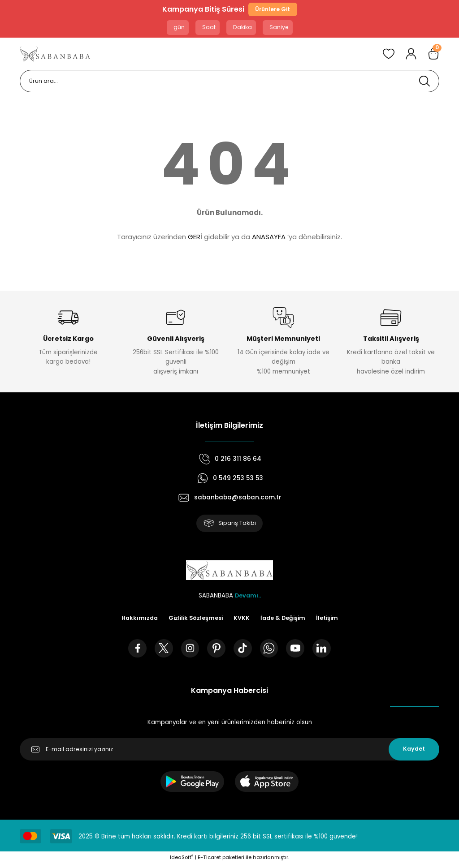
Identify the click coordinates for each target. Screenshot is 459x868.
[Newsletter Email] (229, 753)
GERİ (195, 238)
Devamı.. (248, 598)
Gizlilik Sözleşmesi (195, 621)
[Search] (229, 82)
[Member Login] (411, 55)
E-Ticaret (209, 861)
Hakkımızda (136, 621)
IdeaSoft (182, 861)
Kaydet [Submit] (414, 753)
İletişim (330, 621)
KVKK (242, 621)
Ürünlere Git (273, 10)
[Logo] (55, 55)
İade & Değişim (284, 621)
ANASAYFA (269, 238)
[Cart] (433, 55)
